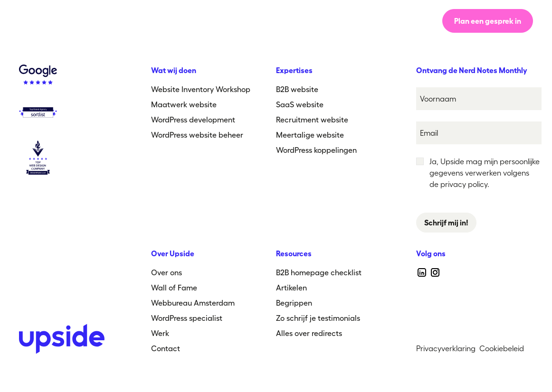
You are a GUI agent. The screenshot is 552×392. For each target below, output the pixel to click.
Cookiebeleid (502, 348)
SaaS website (300, 104)
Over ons (244, 21)
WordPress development (193, 120)
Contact (166, 348)
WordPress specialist (187, 318)
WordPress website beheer (197, 135)
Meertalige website (310, 135)
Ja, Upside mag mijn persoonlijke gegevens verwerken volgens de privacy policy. (485, 173)
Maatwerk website (184, 104)
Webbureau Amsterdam (193, 303)
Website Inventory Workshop (201, 89)
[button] (344, 21)
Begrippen (294, 303)
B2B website (297, 89)
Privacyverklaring (446, 348)
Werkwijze (188, 21)
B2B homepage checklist (319, 272)
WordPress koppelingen (316, 150)
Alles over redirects (309, 333)
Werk (291, 21)
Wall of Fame (174, 288)
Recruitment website (312, 120)
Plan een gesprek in (488, 21)
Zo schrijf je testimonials (318, 318)
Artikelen (291, 288)
